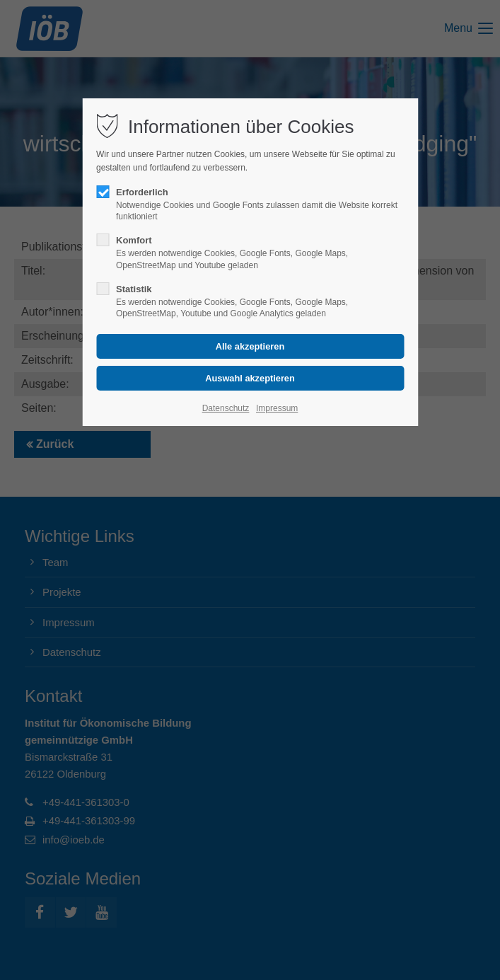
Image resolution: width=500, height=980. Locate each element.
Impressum (277, 408)
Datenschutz (226, 408)
